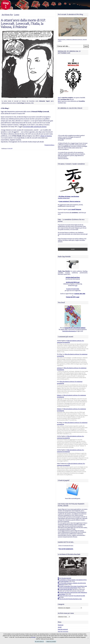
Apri (59, 98)
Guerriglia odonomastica (69, 311)
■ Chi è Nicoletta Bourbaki (65, 558)
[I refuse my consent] (88, 638)
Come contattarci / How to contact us (70, 181)
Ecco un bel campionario (66, 528)
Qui (59, 99)
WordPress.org (62, 613)
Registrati (61, 604)
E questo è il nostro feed (73, 268)
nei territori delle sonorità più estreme (35, 127)
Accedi (60, 607)
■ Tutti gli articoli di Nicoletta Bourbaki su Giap (70, 578)
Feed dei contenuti (63, 609)
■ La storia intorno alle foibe (65, 569)
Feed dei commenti (63, 611)
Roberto (59, 375)
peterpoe (59, 347)
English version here (64, 178)
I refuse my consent (51, 642)
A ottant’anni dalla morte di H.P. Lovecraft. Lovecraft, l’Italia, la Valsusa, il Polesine (23, 24)
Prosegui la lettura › (49, 145)
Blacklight (33, 637)
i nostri (74, 189)
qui (76, 265)
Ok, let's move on (39, 642)
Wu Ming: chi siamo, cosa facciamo (69, 176)
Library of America (46, 136)
